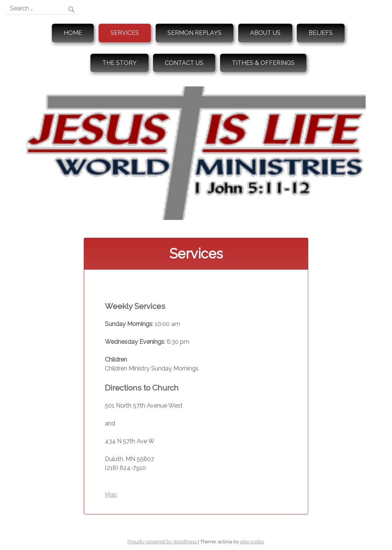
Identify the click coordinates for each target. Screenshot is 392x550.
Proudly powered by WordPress (163, 542)
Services (125, 33)
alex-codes (252, 542)
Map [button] (111, 495)
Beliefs (321, 33)
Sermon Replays (195, 33)
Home (73, 33)
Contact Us (184, 63)
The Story (119, 63)
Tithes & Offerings (263, 63)
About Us (265, 33)
